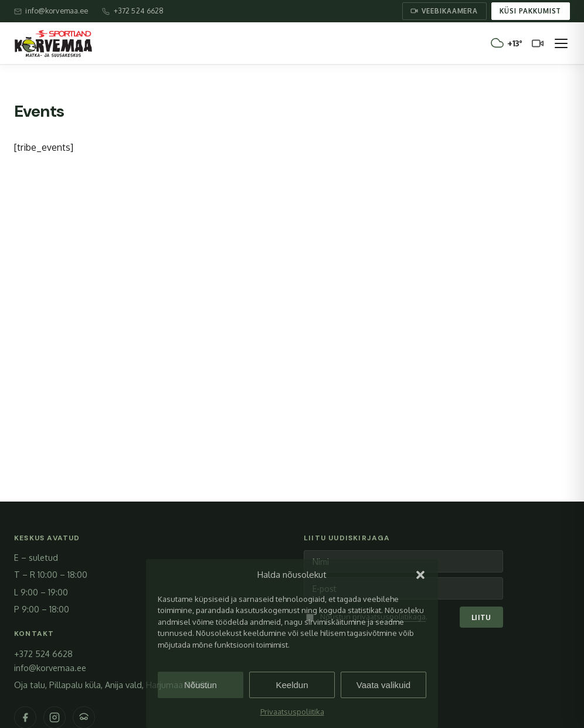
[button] (420, 575)
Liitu (481, 617)
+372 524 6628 (43, 653)
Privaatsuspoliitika (292, 712)
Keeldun (292, 685)
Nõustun (201, 685)
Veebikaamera (444, 11)
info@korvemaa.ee (50, 668)
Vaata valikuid (383, 685)
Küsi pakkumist (530, 11)
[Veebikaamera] (538, 43)
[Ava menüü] (561, 43)
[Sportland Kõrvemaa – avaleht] (53, 43)
